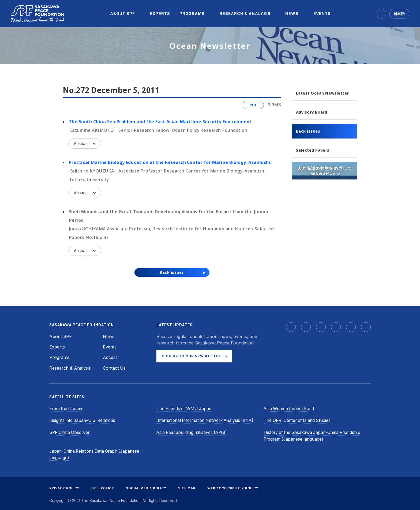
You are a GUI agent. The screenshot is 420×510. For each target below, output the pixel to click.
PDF (253, 105)
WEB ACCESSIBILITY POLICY (241, 487)
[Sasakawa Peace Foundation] (37, 14)
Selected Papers (315, 158)
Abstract (81, 144)
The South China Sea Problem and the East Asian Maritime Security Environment (160, 122)
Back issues (310, 139)
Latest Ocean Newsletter (312, 96)
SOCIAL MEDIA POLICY (150, 487)
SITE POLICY (105, 487)
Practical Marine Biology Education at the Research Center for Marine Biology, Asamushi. (170, 162)
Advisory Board (314, 119)
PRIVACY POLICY (65, 487)
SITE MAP (193, 487)
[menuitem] (122, 14)
